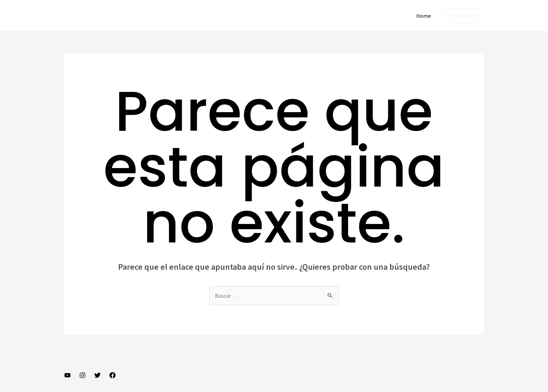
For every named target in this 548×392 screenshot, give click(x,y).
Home (424, 16)
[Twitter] (98, 375)
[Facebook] (113, 375)
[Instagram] (82, 375)
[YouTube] (67, 375)
